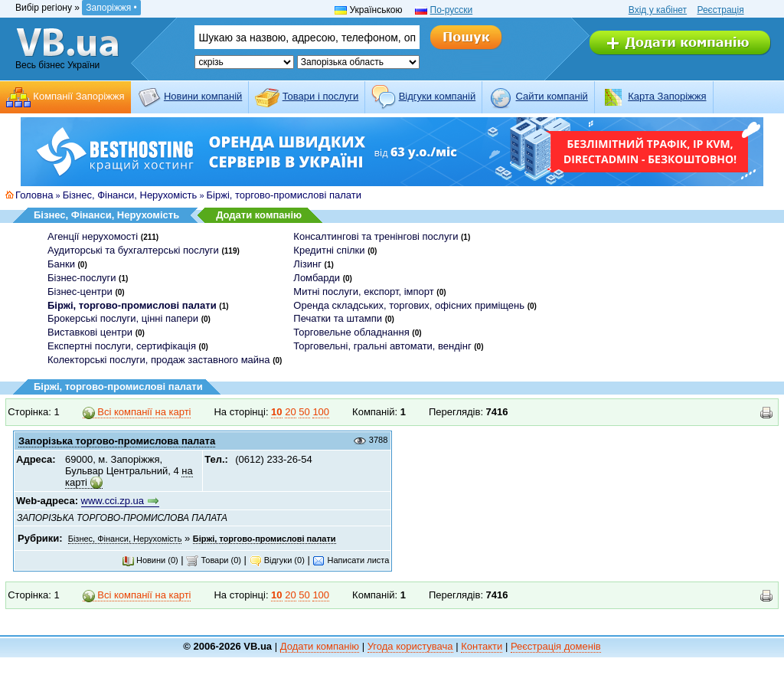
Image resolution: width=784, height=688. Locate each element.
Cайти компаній (552, 96)
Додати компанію (259, 215)
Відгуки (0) (277, 560)
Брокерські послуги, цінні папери (123, 318)
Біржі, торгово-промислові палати (284, 195)
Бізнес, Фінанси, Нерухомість (130, 195)
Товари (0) (214, 560)
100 (321, 412)
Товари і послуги (321, 96)
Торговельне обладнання (351, 332)
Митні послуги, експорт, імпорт (363, 292)
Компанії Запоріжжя (78, 96)
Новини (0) (150, 560)
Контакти (482, 646)
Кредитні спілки (329, 250)
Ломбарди (317, 278)
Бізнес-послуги (82, 278)
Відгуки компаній (438, 96)
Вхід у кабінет (658, 10)
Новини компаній (203, 96)
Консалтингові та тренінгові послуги (376, 236)
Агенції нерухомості (93, 236)
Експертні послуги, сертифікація (122, 346)
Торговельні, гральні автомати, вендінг (382, 346)
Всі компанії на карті (137, 412)
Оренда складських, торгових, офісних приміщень (409, 305)
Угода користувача (410, 646)
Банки (61, 264)
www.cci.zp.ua (113, 501)
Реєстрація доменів (556, 646)
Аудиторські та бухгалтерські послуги (133, 250)
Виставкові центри (90, 332)
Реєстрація (720, 10)
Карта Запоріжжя (667, 96)
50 (304, 412)
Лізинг (307, 264)
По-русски (452, 10)
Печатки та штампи (338, 318)
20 (290, 412)
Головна (34, 195)
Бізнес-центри (80, 292)
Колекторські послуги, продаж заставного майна (159, 360)
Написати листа (351, 560)
